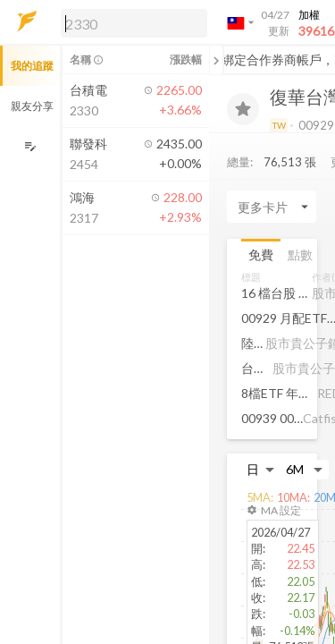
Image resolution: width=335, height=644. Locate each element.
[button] (130, 22)
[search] (134, 23)
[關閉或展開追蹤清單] (216, 60)
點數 (300, 254)
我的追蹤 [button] (32, 66)
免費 (261, 254)
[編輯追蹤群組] (30, 146)
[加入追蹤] (243, 109)
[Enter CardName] (272, 207)
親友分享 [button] (32, 106)
